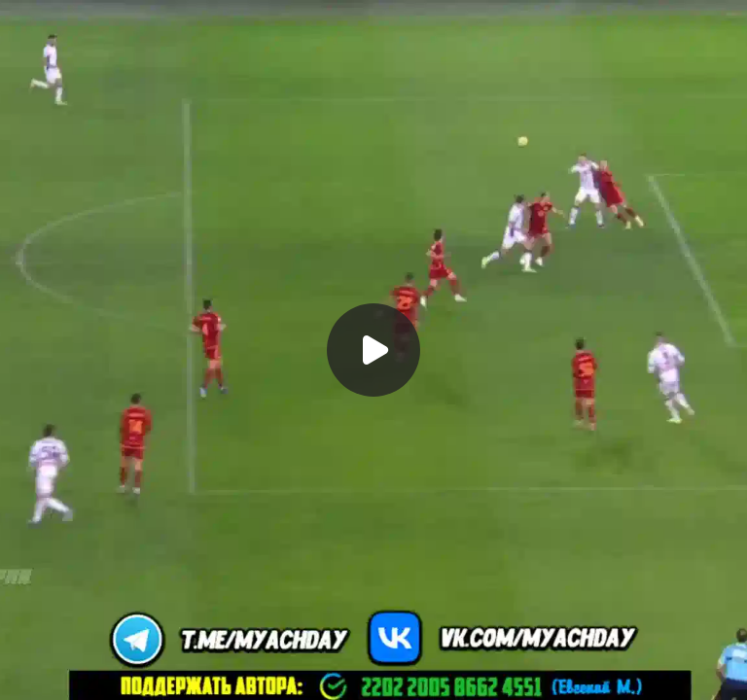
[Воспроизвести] (373, 350)
